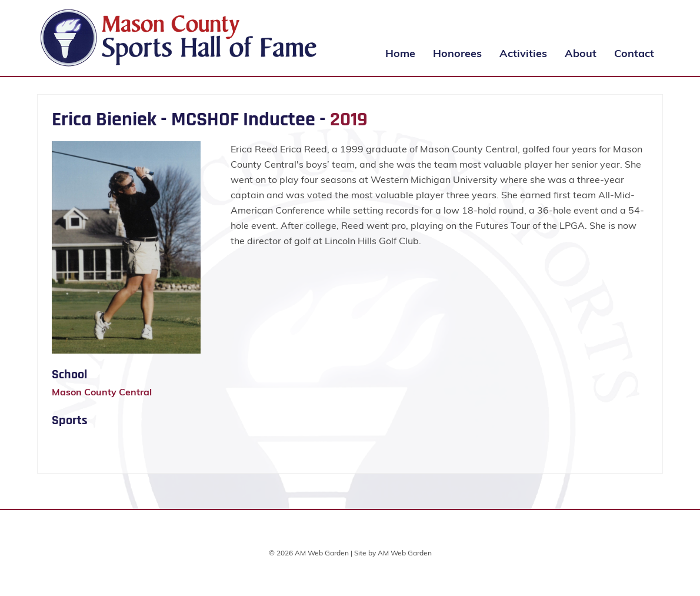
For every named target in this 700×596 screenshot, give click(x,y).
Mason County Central (102, 392)
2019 (349, 119)
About (581, 53)
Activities (523, 53)
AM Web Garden (405, 553)
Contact (634, 53)
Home (400, 53)
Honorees (457, 53)
